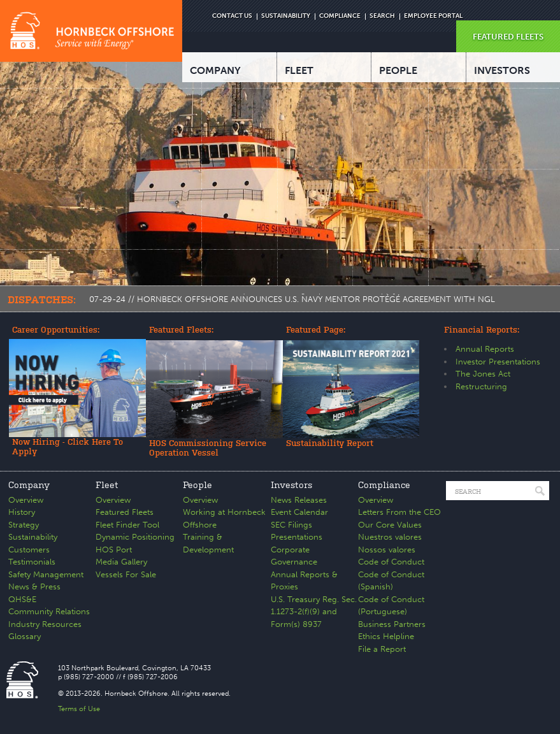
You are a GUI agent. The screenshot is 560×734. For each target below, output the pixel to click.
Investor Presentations (498, 362)
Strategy (24, 525)
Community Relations (49, 611)
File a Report (382, 649)
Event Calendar (299, 512)
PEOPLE (398, 70)
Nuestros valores (390, 537)
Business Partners (392, 624)
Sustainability (33, 537)
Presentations (297, 537)
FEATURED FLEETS (508, 37)
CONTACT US (232, 16)
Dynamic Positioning (135, 537)
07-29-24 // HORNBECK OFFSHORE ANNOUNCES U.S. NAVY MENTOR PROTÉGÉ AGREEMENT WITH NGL (292, 299)
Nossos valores (387, 550)
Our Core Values (390, 525)
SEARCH (382, 16)
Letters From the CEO (399, 512)
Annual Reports (485, 349)
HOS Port (114, 550)
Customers (29, 550)
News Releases (299, 500)
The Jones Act (483, 374)
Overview (26, 500)
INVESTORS (502, 70)
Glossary (25, 636)
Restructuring (481, 386)
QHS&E (22, 599)
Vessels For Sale (126, 574)
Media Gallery (121, 562)
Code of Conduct (391, 562)
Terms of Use (79, 709)
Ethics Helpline (386, 636)
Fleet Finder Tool (127, 525)
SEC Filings (291, 525)
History (22, 512)
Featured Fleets (125, 512)
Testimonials (32, 562)
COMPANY (215, 70)
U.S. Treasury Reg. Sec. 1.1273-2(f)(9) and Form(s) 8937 (314, 612)
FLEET (299, 70)
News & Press (34, 586)
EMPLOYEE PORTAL (433, 16)
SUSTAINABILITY (286, 16)
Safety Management (46, 574)
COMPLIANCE (340, 16)
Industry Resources (45, 624)
